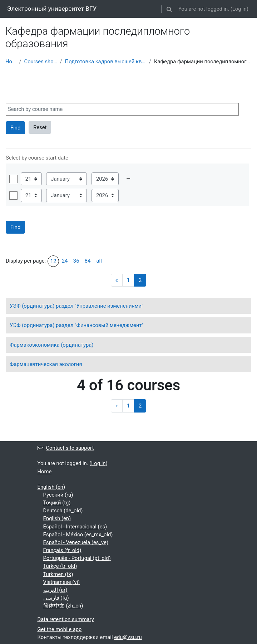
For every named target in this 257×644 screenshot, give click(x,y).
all (99, 261)
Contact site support (66, 448)
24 (65, 261)
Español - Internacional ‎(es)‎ (75, 527)
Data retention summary (66, 619)
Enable (13, 179)
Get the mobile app (60, 629)
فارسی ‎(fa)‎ (56, 598)
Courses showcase (41, 62)
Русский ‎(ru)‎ (58, 495)
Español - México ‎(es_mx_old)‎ (78, 535)
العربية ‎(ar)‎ (55, 590)
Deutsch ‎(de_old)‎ (63, 511)
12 (53, 261)
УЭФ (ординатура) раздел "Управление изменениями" (76, 306)
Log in (239, 9)
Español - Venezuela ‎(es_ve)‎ (76, 542)
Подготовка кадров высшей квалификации (106, 62)
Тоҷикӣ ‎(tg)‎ (57, 503)
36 (76, 261)
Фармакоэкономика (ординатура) (51, 345)
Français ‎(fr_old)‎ (62, 550)
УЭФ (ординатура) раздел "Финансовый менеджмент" (76, 325)
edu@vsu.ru (128, 637)
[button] (169, 9)
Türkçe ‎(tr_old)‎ (60, 566)
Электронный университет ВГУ (52, 9)
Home (11, 62)
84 (88, 261)
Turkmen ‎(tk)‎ (58, 574)
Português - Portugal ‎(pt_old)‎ (77, 558)
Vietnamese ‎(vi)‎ (62, 582)
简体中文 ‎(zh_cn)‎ (63, 606)
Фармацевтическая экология (46, 364)
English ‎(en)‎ (51, 487)
